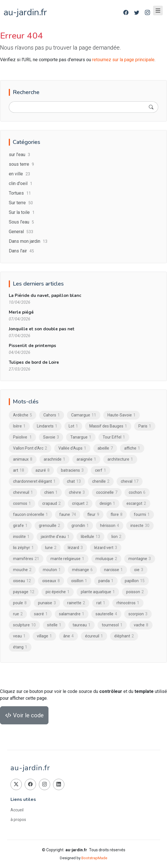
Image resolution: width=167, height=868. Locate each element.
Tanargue (81, 437)
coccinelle (107, 492)
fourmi (142, 514)
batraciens (72, 470)
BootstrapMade (94, 858)
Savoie (51, 437)
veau (19, 636)
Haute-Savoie (121, 415)
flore (117, 514)
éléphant (124, 636)
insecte (140, 526)
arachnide (54, 459)
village (44, 636)
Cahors (52, 415)
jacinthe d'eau (55, 537)
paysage (24, 592)
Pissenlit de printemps (32, 346)
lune (51, 548)
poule (20, 603)
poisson (135, 592)
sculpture (24, 625)
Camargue (84, 415)
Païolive (22, 437)
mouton (52, 570)
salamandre (72, 614)
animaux (23, 459)
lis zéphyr (23, 548)
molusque (106, 559)
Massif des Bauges (108, 426)
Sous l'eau (21, 222)
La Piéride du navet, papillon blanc (45, 295)
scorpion (138, 614)
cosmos (22, 503)
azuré (43, 470)
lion (116, 537)
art (19, 470)
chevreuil (23, 492)
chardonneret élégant (34, 481)
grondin (80, 526)
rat (101, 603)
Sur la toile (22, 212)
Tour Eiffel (114, 437)
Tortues (20, 193)
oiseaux (51, 581)
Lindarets (47, 426)
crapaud (51, 503)
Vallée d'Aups (72, 448)
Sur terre (21, 203)
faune (68, 514)
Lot (73, 426)
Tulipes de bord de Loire (34, 362)
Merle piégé (21, 312)
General (21, 232)
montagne (140, 559)
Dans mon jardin (28, 241)
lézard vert (106, 548)
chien (51, 492)
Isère (19, 426)
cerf (101, 470)
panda (106, 581)
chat (74, 481)
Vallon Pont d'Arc (30, 448)
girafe (20, 526)
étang (20, 647)
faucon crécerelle (30, 514)
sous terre (21, 164)
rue (18, 614)
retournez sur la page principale (123, 60)
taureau (82, 625)
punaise (47, 603)
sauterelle (106, 614)
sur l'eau (19, 155)
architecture (120, 459)
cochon (137, 492)
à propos (18, 820)
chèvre (77, 492)
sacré (41, 614)
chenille (101, 481)
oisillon (79, 581)
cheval (130, 481)
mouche (22, 570)
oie (139, 570)
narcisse (113, 570)
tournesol (112, 625)
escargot (136, 503)
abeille (105, 448)
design (107, 503)
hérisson (110, 526)
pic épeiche (58, 592)
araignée (86, 459)
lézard (75, 548)
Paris (145, 426)
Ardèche (23, 415)
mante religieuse (67, 559)
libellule (90, 537)
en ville (19, 174)
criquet (80, 503)
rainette (76, 603)
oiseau (22, 581)
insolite (21, 537)
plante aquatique (98, 592)
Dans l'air (21, 251)
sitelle (54, 625)
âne (68, 636)
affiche (132, 448)
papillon (135, 581)
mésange (82, 570)
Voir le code (24, 715)
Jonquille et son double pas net (42, 329)
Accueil (17, 810)
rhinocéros (128, 603)
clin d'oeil (21, 183)
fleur (93, 514)
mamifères (26, 559)
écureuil (94, 636)
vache (141, 625)
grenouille (49, 526)
